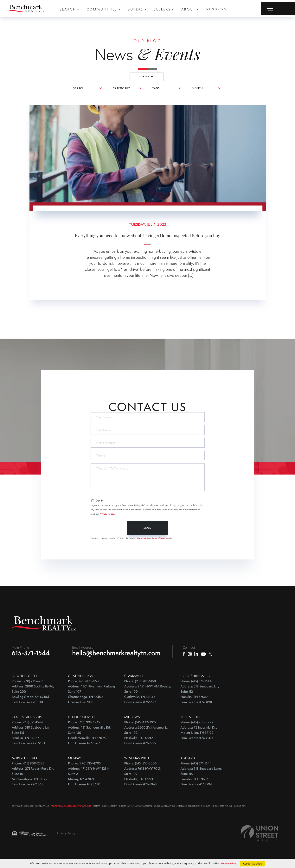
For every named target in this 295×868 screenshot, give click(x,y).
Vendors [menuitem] (216, 9)
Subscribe (147, 77)
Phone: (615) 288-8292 (197, 724)
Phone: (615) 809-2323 (28, 765)
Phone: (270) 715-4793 (28, 683)
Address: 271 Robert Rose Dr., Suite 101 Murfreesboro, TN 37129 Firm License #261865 (33, 778)
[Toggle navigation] (278, 9)
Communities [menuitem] (102, 9)
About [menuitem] (189, 9)
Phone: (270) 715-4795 (84, 765)
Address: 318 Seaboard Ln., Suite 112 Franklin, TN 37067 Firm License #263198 (200, 696)
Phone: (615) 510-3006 (141, 765)
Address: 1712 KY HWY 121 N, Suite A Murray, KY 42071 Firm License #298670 (89, 778)
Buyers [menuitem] (136, 9)
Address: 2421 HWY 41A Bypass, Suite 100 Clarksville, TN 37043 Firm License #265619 (148, 696)
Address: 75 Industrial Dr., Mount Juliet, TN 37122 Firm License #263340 (199, 734)
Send (147, 528)
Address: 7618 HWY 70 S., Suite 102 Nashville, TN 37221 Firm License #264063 (143, 778)
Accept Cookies (253, 864)
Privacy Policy (107, 514)
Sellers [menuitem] (162, 9)
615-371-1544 (31, 654)
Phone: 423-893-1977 (84, 683)
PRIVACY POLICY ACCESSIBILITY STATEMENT (71, 808)
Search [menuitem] (68, 9)
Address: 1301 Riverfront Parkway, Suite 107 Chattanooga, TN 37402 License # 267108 (92, 696)
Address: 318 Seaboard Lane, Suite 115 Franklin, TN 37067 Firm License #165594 (201, 778)
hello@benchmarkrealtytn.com (116, 654)
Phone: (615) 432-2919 (140, 724)
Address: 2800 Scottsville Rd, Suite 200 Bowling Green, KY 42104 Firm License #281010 (33, 696)
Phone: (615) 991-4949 (84, 724)
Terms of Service (159, 538)
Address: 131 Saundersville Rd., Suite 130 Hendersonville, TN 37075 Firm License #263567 (90, 737)
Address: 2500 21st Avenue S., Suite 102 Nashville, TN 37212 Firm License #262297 (146, 737)
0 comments (38, 108)
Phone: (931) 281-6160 (140, 683)
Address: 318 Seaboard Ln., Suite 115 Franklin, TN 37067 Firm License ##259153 (31, 737)
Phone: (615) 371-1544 (196, 683)
